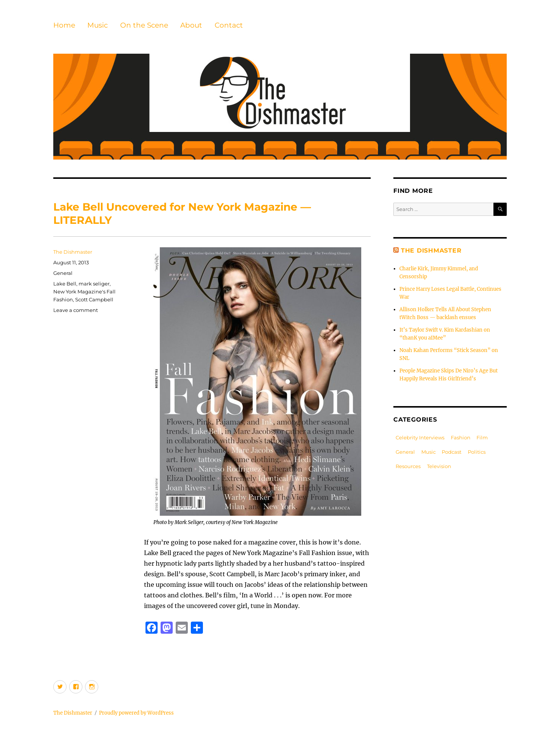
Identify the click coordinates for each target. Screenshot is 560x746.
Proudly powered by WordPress (136, 713)
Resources (408, 466)
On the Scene (144, 25)
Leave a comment (76, 310)
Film (482, 437)
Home (64, 25)
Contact (229, 25)
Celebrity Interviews (420, 437)
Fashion (461, 437)
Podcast (452, 452)
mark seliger (94, 284)
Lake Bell (65, 284)
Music (97, 25)
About (191, 25)
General (63, 273)
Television (439, 466)
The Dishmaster (73, 252)
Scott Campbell (94, 299)
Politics (477, 452)
